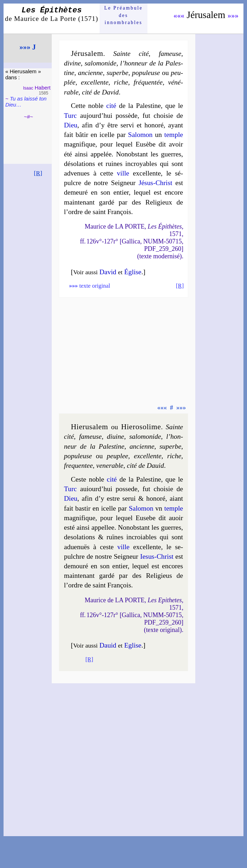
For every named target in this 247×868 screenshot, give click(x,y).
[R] (38, 173)
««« (179, 16)
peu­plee (117, 456)
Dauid (108, 645)
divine (73, 63)
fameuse (170, 54)
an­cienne (142, 446)
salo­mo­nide (101, 63)
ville (123, 173)
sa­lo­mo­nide (145, 436)
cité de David (100, 92)
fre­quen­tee (78, 465)
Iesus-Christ (157, 556)
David (108, 272)
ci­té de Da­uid (145, 465)
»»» (233, 16)
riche (121, 82)
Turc (71, 116)
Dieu (71, 125)
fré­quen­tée (148, 82)
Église (133, 272)
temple (174, 135)
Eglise (133, 645)
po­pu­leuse (146, 73)
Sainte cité (131, 54)
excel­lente (95, 82)
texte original (90, 286)
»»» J (28, 47)
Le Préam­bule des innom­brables (123, 15)
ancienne (90, 73)
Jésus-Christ (155, 183)
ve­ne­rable (110, 465)
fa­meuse (90, 436)
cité (111, 106)
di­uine (116, 436)
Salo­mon (140, 135)
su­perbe (118, 73)
